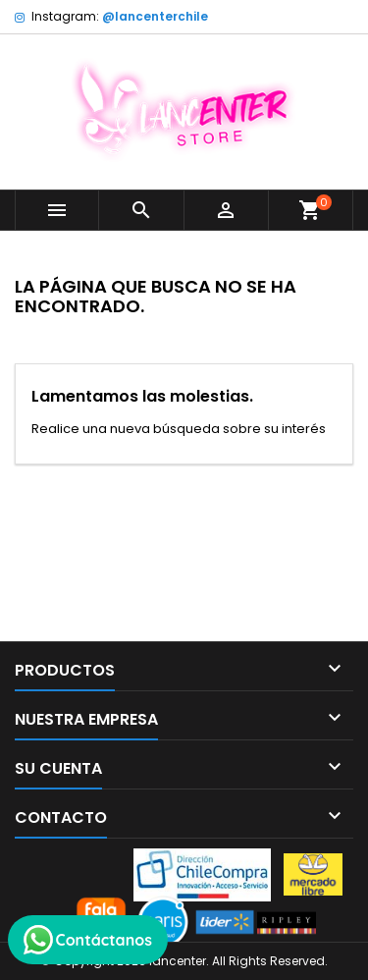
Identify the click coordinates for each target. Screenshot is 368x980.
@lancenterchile (155, 16)
